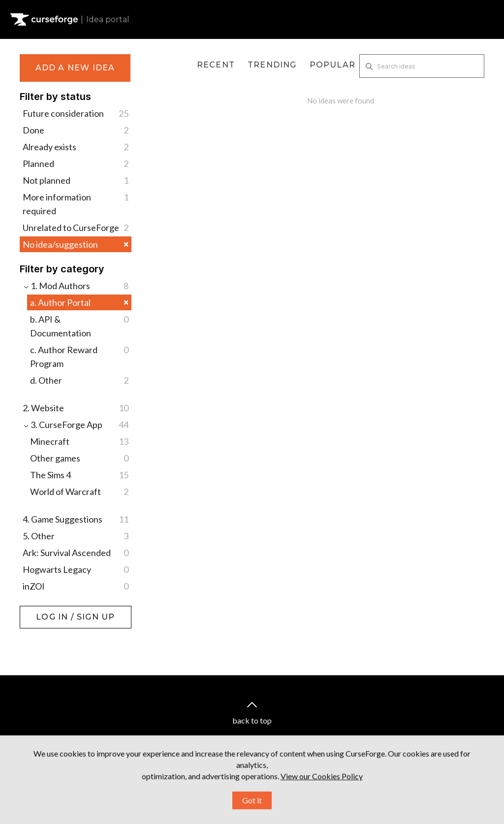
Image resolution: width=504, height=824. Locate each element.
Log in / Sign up (45, 611)
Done (76, 130)
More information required (76, 203)
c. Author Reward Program (79, 356)
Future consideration (76, 113)
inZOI (76, 586)
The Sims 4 (79, 475)
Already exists (76, 147)
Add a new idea (75, 68)
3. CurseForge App (76, 425)
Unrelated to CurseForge (76, 228)
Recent (216, 65)
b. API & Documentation (79, 325)
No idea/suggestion (76, 244)
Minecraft (79, 441)
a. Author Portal (79, 302)
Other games (79, 458)
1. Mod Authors (76, 286)
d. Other (79, 380)
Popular (332, 65)
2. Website (76, 408)
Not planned (76, 180)
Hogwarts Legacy (76, 569)
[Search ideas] (422, 66)
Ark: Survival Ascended (76, 553)
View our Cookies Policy (322, 798)
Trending (272, 65)
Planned (76, 164)
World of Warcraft (79, 492)
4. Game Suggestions (76, 519)
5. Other (76, 536)
